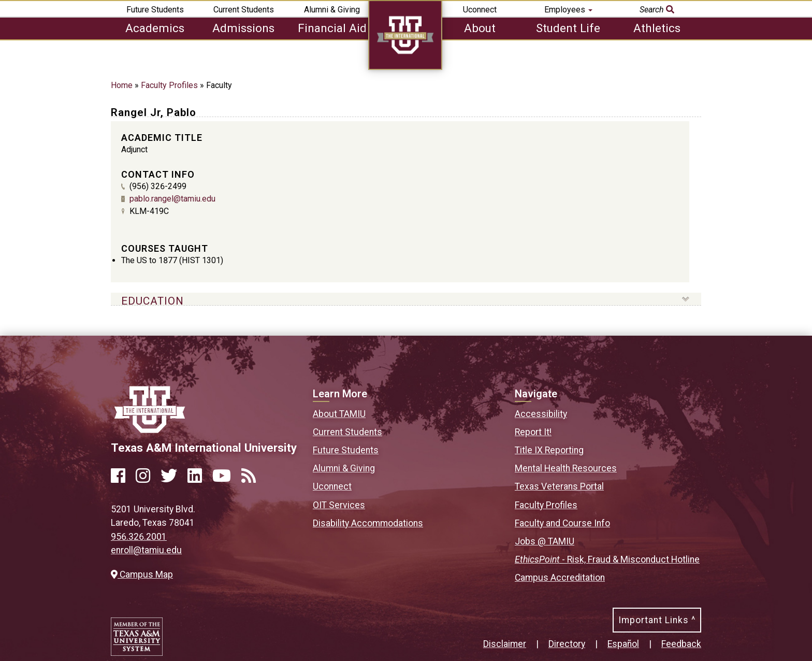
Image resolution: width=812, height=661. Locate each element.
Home (122, 85)
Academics (155, 28)
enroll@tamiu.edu (146, 550)
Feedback (681, 644)
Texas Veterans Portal (559, 486)
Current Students (244, 10)
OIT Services (339, 505)
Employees (568, 10)
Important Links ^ (657, 620)
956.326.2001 (139, 537)
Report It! (533, 432)
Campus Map (142, 574)
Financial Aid (332, 28)
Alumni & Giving (332, 10)
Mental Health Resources (566, 468)
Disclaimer (505, 644)
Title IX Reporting (549, 450)
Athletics (657, 28)
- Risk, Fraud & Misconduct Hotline (607, 559)
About (480, 28)
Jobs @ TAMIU (545, 541)
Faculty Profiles (169, 85)
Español (623, 644)
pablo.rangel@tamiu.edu (172, 199)
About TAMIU (339, 414)
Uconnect (480, 10)
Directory (567, 644)
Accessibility (541, 414)
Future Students (155, 10)
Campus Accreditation (560, 578)
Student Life (568, 28)
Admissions (243, 28)
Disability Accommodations (368, 523)
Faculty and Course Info (562, 523)
